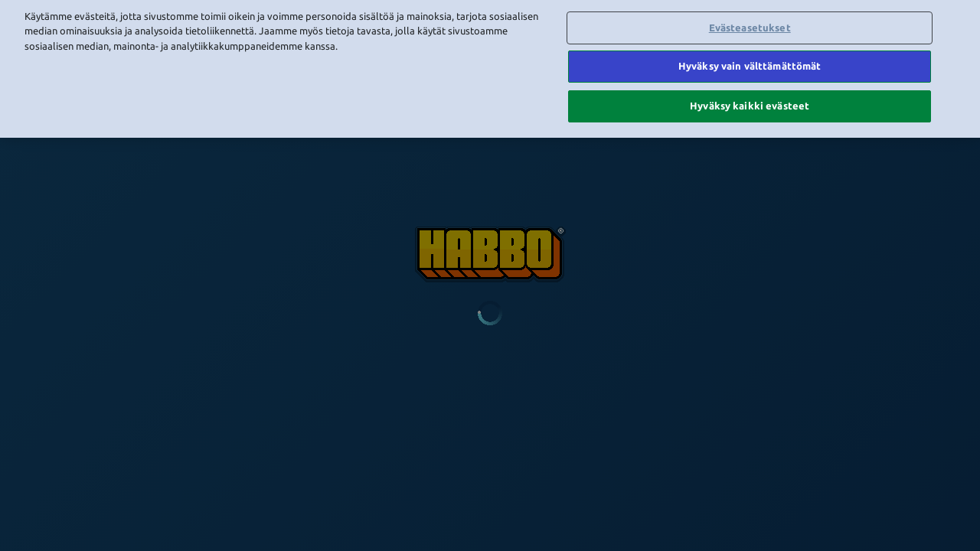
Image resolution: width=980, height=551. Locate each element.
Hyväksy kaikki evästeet (750, 86)
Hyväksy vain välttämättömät (750, 47)
